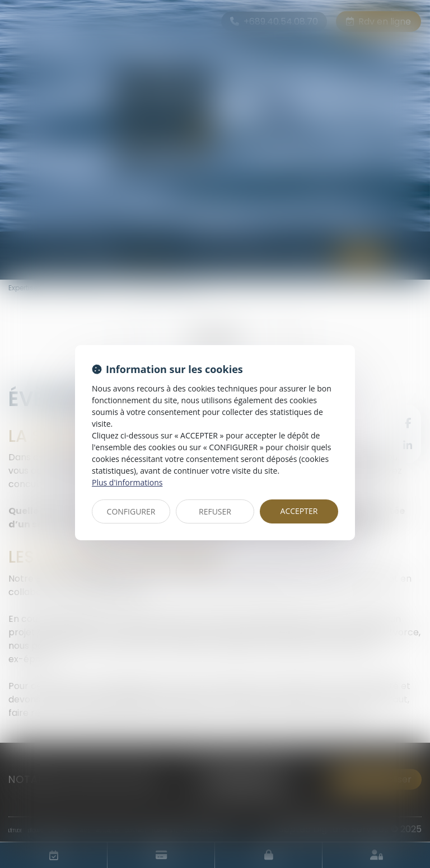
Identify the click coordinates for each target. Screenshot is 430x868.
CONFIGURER (131, 511)
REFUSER (215, 511)
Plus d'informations (127, 482)
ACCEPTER (299, 511)
